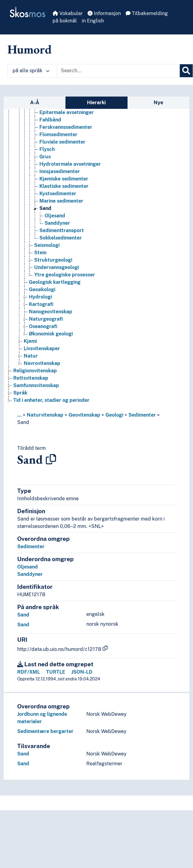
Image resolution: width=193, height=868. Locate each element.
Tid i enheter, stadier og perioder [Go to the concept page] (51, 400)
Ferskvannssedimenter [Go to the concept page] (66, 127)
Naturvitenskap (45, 415)
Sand (23, 422)
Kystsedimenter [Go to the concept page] (58, 194)
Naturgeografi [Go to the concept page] (46, 319)
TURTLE (56, 672)
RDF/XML (29, 672)
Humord (30, 49)
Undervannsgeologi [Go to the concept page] (57, 267)
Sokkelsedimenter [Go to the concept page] (61, 238)
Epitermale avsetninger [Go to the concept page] (67, 112)
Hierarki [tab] (96, 103)
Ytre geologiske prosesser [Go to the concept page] (65, 275)
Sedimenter (142, 415)
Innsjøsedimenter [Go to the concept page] (60, 171)
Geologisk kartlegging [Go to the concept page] (55, 282)
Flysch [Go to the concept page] (47, 149)
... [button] (19, 415)
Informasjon (104, 13)
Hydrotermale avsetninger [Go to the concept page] (70, 164)
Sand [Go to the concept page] (45, 208)
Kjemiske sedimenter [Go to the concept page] (64, 179)
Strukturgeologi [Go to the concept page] (53, 260)
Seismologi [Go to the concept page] (47, 245)
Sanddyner (30, 574)
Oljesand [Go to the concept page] (55, 216)
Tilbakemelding (147, 13)
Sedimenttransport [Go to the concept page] (62, 230)
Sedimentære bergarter (45, 731)
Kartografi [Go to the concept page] (41, 304)
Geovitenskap (84, 415)
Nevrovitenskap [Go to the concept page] (42, 363)
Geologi (114, 415)
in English (93, 21)
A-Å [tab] (35, 103)
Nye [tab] (158, 103)
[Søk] (186, 71)
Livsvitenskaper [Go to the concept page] (42, 349)
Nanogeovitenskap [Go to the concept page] (51, 312)
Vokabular (68, 13)
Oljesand (28, 567)
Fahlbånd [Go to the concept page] (50, 120)
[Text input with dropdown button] (118, 71)
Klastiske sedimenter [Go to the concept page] (64, 186)
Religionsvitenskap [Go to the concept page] (35, 371)
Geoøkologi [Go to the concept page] (42, 289)
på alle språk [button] (31, 71)
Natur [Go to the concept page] (31, 356)
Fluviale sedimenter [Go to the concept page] (62, 142)
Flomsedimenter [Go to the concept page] (58, 135)
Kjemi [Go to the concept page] (30, 341)
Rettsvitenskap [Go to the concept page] (31, 378)
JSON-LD (82, 672)
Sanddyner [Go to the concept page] (57, 223)
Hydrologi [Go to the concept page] (40, 297)
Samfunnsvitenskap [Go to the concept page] (36, 385)
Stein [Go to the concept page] (40, 253)
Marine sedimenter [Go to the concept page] (61, 201)
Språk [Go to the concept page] (20, 393)
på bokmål (65, 21)
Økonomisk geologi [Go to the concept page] (51, 334)
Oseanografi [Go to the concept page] (43, 326)
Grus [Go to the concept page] (45, 157)
